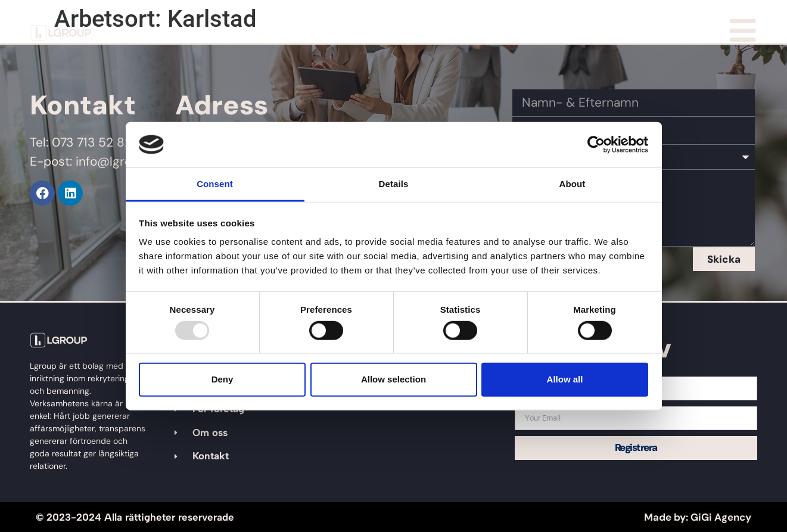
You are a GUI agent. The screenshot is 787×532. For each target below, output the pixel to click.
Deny (223, 379)
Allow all (565, 379)
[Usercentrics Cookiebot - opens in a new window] (596, 145)
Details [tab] (394, 184)
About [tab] (573, 184)
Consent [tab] (215, 184)
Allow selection (393, 379)
